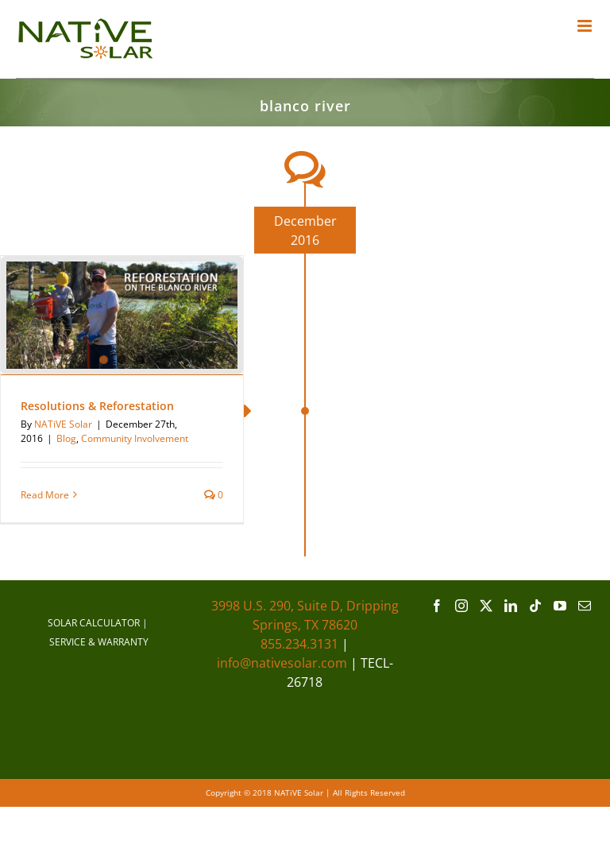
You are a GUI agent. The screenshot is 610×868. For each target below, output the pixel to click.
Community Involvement (135, 438)
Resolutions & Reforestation (97, 406)
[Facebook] (437, 606)
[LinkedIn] (511, 606)
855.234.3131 (299, 644)
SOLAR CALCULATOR (94, 623)
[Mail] (585, 606)
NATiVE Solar (63, 424)
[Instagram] (461, 606)
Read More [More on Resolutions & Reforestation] (45, 495)
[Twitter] (486, 606)
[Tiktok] (535, 606)
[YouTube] (560, 606)
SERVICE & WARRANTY (99, 642)
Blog (66, 438)
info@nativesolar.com (282, 663)
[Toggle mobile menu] (586, 26)
